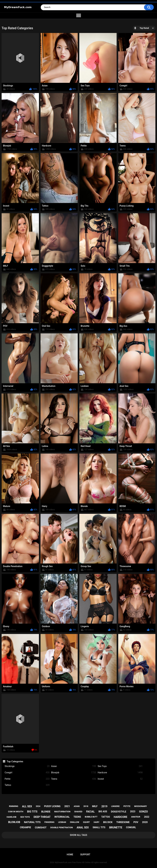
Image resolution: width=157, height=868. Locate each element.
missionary (140, 806)
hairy (96, 822)
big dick (108, 822)
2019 (104, 806)
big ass (103, 811)
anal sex (83, 827)
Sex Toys (120, 766)
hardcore (121, 817)
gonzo (144, 812)
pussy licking (52, 806)
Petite (27, 779)
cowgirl (131, 827)
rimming (14, 806)
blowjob (14, 822)
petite (127, 806)
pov (136, 822)
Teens (74, 779)
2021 (67, 806)
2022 (147, 817)
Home (70, 855)
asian (77, 806)
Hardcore (120, 773)
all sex (27, 806)
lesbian (62, 822)
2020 (145, 822)
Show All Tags (79, 835)
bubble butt (91, 817)
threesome (123, 822)
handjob (12, 817)
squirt (86, 822)
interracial (62, 817)
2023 (133, 811)
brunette (116, 827)
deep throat (42, 817)
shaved (78, 812)
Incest (120, 779)
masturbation (62, 812)
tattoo (106, 817)
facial (90, 812)
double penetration (62, 827)
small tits (99, 827)
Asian (74, 766)
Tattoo (27, 785)
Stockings (27, 766)
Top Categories (15, 761)
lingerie (115, 806)
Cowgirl (27, 773)
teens (77, 817)
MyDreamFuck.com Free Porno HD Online (73, 862)
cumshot (41, 828)
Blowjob (74, 773)
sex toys (25, 817)
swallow (75, 822)
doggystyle (119, 812)
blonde (46, 812)
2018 (86, 806)
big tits (32, 812)
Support (85, 855)
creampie (25, 827)
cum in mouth (16, 812)
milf (95, 806)
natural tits (32, 822)
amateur (136, 817)
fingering (49, 822)
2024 (38, 806)
